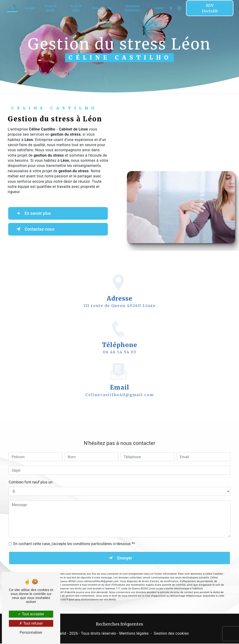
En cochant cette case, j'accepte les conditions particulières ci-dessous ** (74, 537)
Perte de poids (51, 8)
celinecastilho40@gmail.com (120, 388)
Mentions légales (134, 634)
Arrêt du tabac (76, 8)
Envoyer (125, 551)
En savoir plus (34, 213)
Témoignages (102, 8)
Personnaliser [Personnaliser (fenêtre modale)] (31, 632)
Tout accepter (31, 614)
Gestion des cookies (171, 634)
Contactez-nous (36, 229)
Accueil (30, 8)
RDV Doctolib (209, 8)
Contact (158, 8)
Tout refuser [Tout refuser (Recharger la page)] (31, 623)
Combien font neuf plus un (31, 475)
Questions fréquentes (132, 8)
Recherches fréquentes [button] (119, 624)
